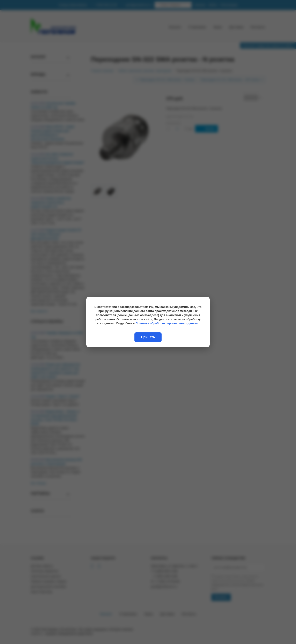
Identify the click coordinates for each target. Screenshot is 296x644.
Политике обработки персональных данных (167, 323)
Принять (148, 337)
